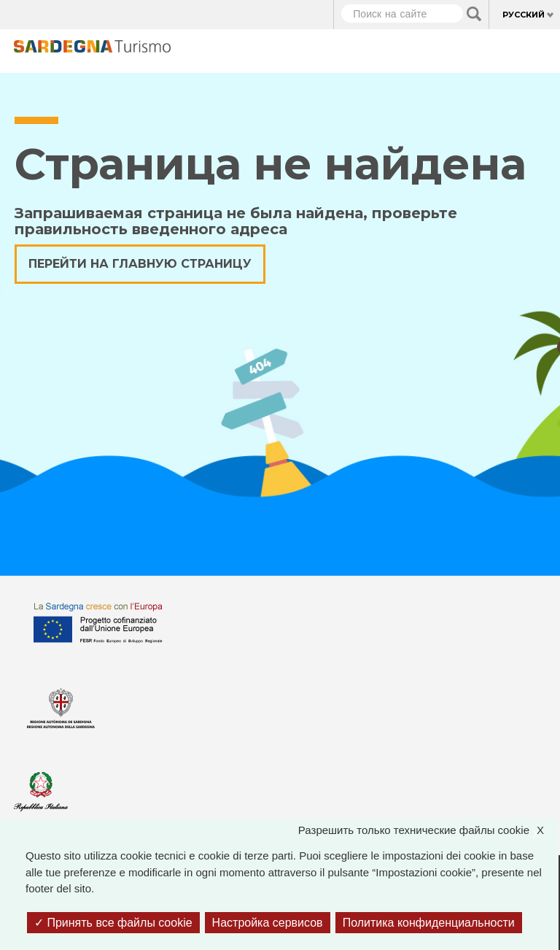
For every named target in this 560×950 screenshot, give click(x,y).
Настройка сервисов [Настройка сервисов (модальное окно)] (268, 923)
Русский (524, 15)
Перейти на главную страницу (140, 264)
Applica (474, 14)
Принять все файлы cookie (113, 923)
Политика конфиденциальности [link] (429, 923)
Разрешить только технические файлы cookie (428, 831)
